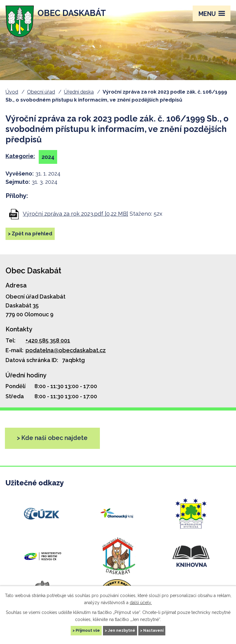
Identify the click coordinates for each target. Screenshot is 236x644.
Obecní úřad (41, 92)
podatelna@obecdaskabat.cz (66, 350)
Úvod (12, 92)
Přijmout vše (88, 630)
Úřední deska (79, 92)
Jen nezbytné (122, 630)
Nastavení (153, 630)
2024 (48, 157)
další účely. (141, 602)
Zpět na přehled (32, 234)
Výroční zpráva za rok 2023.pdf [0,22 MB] (75, 214)
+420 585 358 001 (48, 340)
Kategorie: (20, 156)
